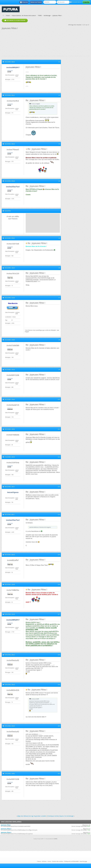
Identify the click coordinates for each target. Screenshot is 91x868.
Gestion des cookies (58, 861)
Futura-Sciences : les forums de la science (24, 15)
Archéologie (47, 15)
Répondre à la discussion (15, 20)
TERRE (40, 15)
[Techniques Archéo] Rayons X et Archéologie (60, 816)
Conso (49, 861)
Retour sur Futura (36, 2)
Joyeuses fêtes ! (6, 829)
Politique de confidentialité (71, 861)
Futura (39, 861)
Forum (8, 15)
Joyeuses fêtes (6, 825)
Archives (44, 861)
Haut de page (83, 861)
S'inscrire (24, 2)
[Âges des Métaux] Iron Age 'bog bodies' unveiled (32, 816)
